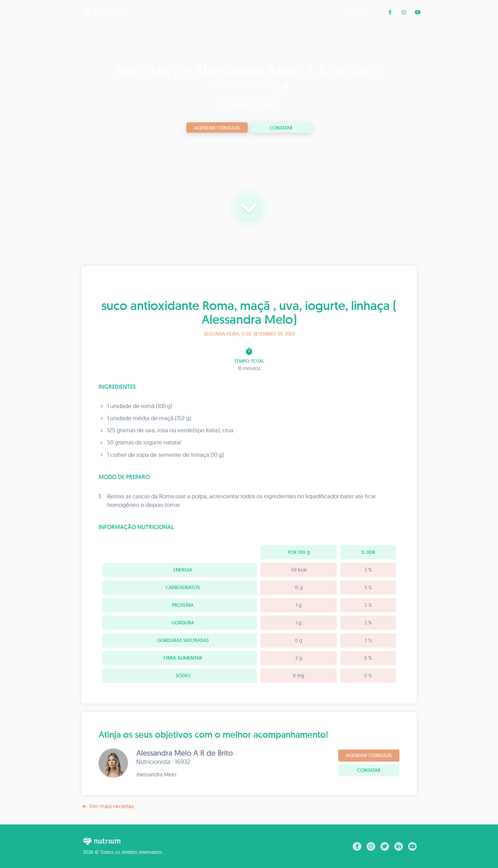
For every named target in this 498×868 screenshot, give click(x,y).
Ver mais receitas (108, 806)
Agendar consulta (217, 128)
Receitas (359, 12)
